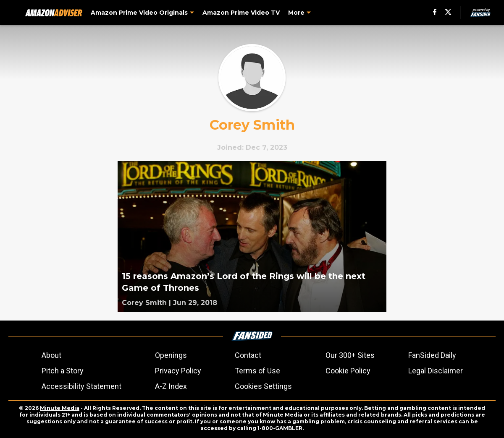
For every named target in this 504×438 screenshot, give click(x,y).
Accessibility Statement (81, 386)
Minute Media (60, 408)
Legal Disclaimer (436, 371)
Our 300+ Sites (350, 355)
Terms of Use (257, 371)
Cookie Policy (348, 371)
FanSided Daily (432, 355)
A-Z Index (171, 386)
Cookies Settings (263, 386)
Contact (248, 355)
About (51, 355)
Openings (171, 355)
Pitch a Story (63, 371)
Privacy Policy (178, 371)
